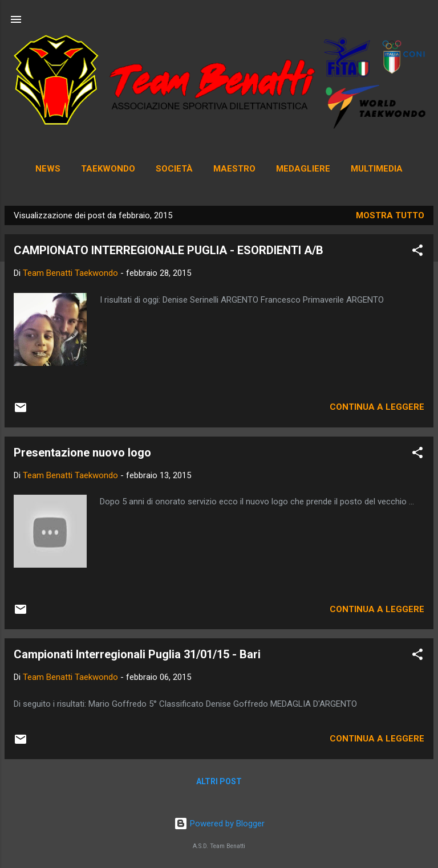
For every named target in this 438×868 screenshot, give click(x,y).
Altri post (219, 781)
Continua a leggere (377, 407)
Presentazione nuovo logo (82, 453)
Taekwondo (108, 169)
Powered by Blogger (219, 824)
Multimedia (377, 169)
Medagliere (303, 169)
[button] (417, 252)
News (48, 169)
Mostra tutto (390, 215)
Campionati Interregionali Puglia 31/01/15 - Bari (137, 654)
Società (174, 169)
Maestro (234, 169)
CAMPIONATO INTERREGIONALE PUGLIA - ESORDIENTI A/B (169, 250)
